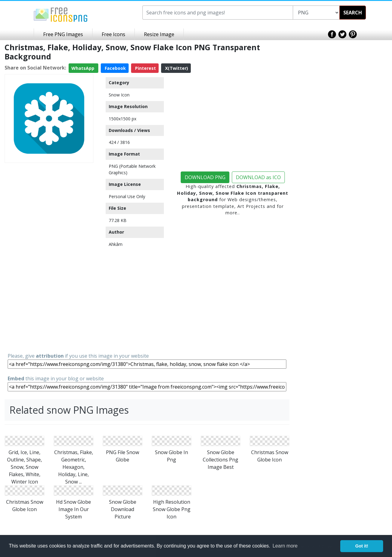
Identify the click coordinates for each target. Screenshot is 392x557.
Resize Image (159, 34)
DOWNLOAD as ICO (258, 177)
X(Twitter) (176, 68)
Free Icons (113, 34)
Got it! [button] (362, 546)
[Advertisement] (49, 257)
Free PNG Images (63, 34)
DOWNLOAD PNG (205, 177)
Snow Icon (119, 95)
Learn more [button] (285, 546)
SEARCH (353, 13)
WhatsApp (83, 68)
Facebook (115, 68)
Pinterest (145, 68)
